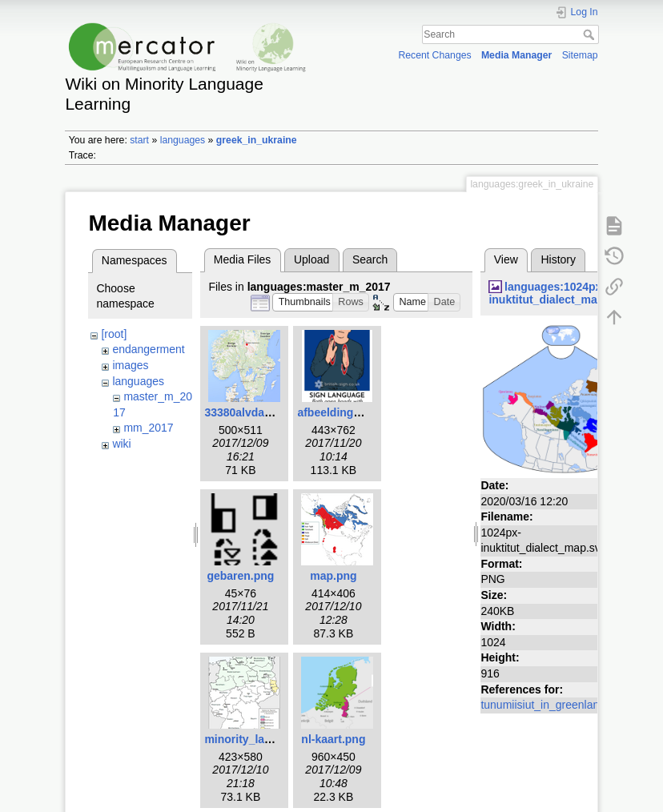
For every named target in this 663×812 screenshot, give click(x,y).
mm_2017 (148, 428)
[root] (114, 334)
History (558, 259)
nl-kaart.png (333, 739)
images (130, 365)
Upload (311, 259)
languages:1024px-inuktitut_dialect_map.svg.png (569, 293)
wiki (121, 444)
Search (591, 34)
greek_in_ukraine (257, 140)
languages (183, 140)
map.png (333, 576)
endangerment (148, 349)
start (139, 140)
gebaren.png (240, 576)
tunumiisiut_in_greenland (543, 705)
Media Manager (517, 55)
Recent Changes (434, 55)
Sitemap (580, 55)
